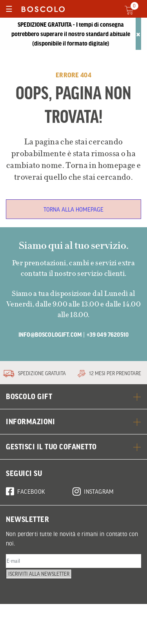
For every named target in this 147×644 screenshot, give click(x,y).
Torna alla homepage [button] (73, 209)
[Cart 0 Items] (134, 10)
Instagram (93, 521)
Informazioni (73, 453)
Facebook (26, 521)
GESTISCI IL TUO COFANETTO (73, 478)
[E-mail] (73, 593)
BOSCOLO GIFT (73, 428)
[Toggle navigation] (9, 9)
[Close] (138, 34)
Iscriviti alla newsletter (42, 613)
